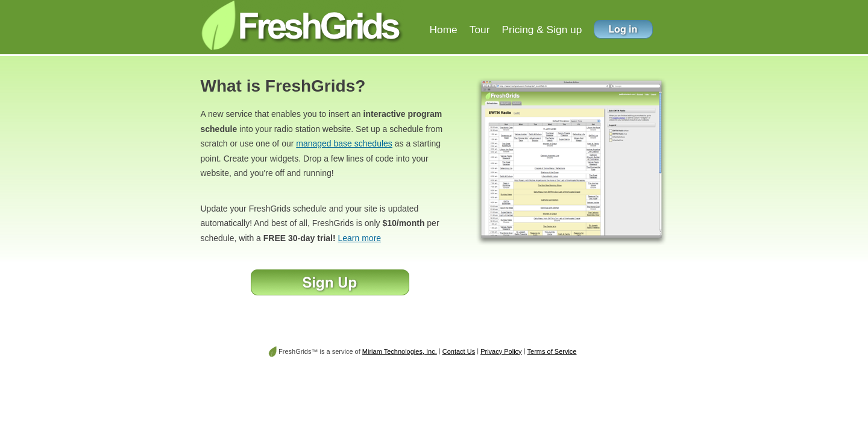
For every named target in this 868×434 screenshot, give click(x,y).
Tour (480, 30)
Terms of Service (552, 351)
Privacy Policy (501, 351)
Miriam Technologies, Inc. (400, 351)
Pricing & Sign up (542, 30)
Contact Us (459, 351)
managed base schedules (344, 143)
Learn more (360, 238)
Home (444, 30)
